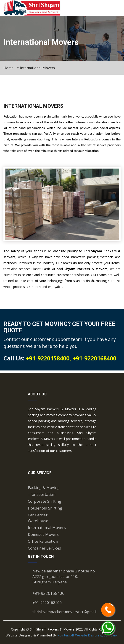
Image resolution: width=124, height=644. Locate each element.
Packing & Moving (44, 488)
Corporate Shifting (45, 501)
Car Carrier (38, 515)
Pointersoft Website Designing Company (88, 635)
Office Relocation (43, 541)
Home (8, 68)
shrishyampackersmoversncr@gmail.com (69, 612)
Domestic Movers (43, 534)
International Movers (37, 68)
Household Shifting (45, 508)
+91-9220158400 (48, 593)
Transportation (42, 494)
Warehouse (38, 521)
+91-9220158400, (49, 358)
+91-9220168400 (94, 358)
